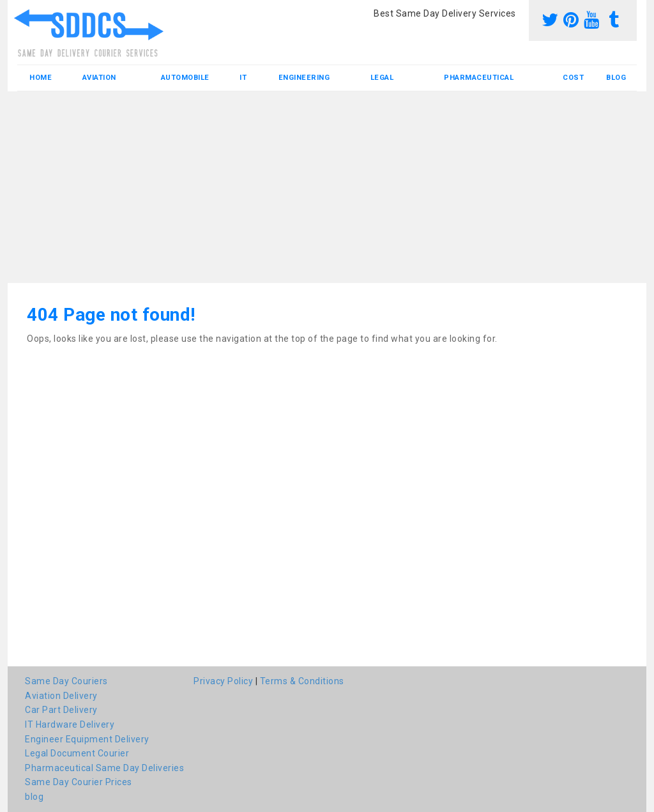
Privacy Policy (223, 681)
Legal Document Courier (77, 753)
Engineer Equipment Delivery (87, 739)
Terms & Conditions (302, 681)
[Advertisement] (327, 187)
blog (616, 78)
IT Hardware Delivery (70, 724)
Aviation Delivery (61, 696)
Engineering (304, 78)
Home (41, 78)
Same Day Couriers (66, 681)
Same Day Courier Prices (79, 782)
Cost (573, 78)
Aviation (99, 78)
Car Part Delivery (61, 710)
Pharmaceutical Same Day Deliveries (104, 768)
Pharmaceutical (479, 78)
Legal (382, 78)
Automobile (185, 78)
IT (243, 78)
